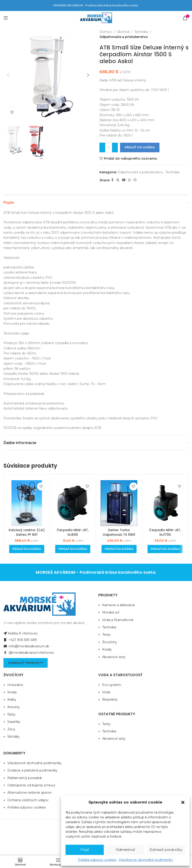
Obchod (123, 32)
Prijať (85, 850)
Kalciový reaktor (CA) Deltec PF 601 (27, 532)
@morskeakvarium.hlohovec (29, 653)
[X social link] (118, 180)
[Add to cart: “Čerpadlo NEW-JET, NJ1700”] (165, 549)
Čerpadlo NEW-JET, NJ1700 (165, 532)
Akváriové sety (114, 657)
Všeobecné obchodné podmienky (146, 860)
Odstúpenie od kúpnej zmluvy (31, 785)
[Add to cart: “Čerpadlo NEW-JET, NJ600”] (73, 549)
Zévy (11, 729)
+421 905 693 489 (20, 640)
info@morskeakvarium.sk (26, 646)
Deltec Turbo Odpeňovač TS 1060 (119, 532)
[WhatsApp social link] (129, 180)
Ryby (11, 714)
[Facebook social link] (112, 180)
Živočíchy (110, 642)
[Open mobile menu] (6, 18)
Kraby (12, 699)
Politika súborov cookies (97, 860)
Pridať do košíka (140, 147)
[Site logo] (96, 18)
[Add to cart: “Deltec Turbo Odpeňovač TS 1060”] (119, 549)
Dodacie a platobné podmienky (32, 770)
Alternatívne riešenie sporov (30, 793)
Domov (106, 32)
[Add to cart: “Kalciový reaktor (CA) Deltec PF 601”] (27, 549)
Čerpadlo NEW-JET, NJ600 (73, 532)
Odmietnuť (125, 850)
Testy (106, 635)
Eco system (112, 685)
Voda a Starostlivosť (118, 620)
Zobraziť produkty (26, 663)
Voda (106, 692)
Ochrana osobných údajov (28, 800)
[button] (183, 802)
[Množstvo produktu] (109, 147)
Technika (141, 32)
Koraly (107, 649)
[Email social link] (124, 180)
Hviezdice (15, 685)
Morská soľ (111, 612)
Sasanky (14, 722)
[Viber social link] (135, 180)
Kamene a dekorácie (119, 605)
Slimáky (14, 737)
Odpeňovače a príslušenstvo (124, 37)
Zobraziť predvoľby (166, 850)
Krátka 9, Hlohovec (21, 633)
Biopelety (110, 699)
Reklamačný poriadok (25, 778)
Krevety (14, 707)
